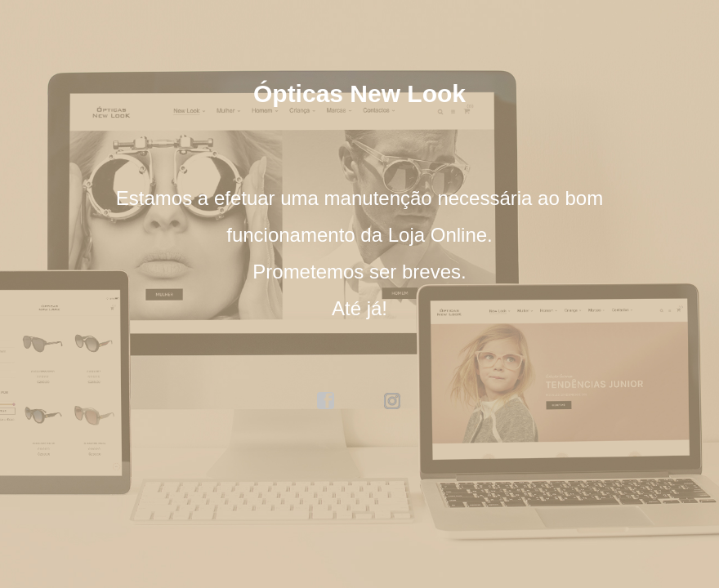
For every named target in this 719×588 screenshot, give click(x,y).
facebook (326, 401)
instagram (393, 401)
